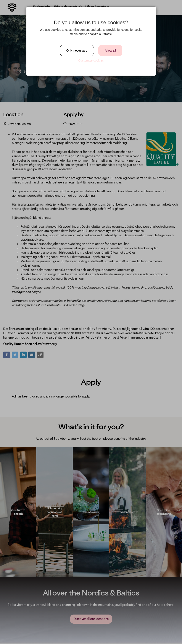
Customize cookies (91, 60)
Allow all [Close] (110, 50)
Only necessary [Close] (77, 50)
